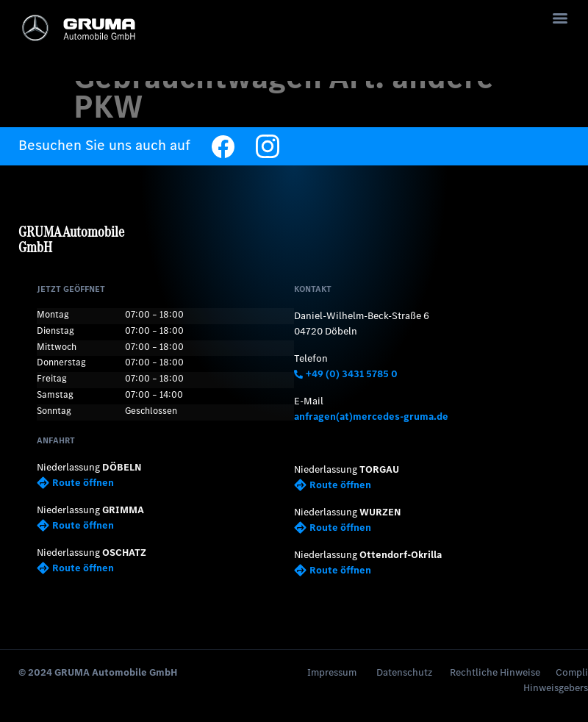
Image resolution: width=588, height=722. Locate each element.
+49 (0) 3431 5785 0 (346, 374)
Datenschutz (404, 672)
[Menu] (560, 18)
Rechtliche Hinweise (495, 672)
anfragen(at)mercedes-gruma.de (371, 417)
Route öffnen (75, 483)
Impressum (332, 672)
